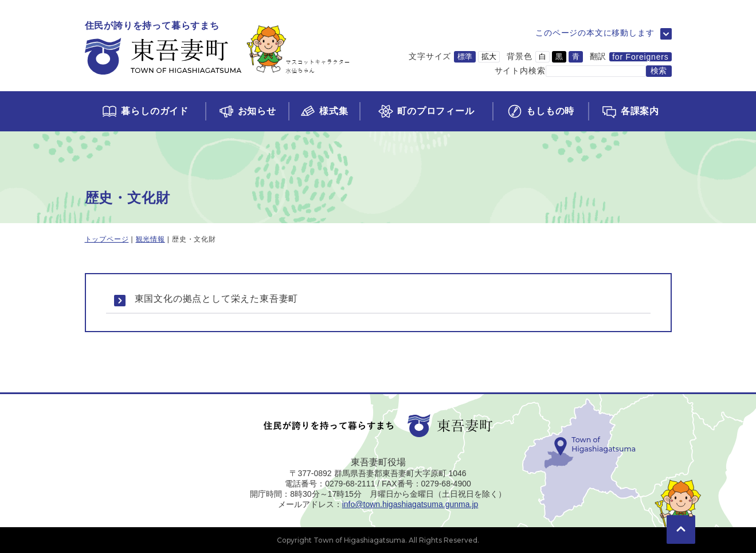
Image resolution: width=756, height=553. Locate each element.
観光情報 (150, 239)
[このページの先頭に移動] (681, 513)
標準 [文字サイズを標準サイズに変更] (465, 57)
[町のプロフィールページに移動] (426, 111)
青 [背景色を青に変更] (576, 57)
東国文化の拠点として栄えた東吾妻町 (217, 299)
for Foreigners (640, 57)
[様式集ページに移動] (324, 111)
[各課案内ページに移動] (630, 111)
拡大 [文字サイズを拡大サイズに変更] (489, 57)
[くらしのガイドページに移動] (145, 111)
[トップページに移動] (218, 48)
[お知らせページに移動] (247, 111)
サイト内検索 (520, 71)
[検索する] (659, 71)
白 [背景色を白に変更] (542, 57)
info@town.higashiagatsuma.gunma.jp (410, 504)
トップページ (107, 239)
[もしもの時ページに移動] (540, 111)
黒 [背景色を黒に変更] (559, 57)
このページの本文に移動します (595, 33)
